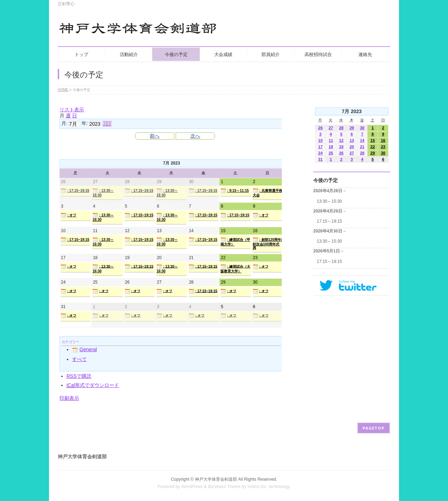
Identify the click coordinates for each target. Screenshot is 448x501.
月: (64, 123)
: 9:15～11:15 (235, 191)
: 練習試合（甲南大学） (235, 242)
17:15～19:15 (329, 221)
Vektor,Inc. (258, 487)
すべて (79, 359)
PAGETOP (374, 428)
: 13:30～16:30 (103, 193)
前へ (155, 136)
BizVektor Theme (224, 487)
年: (85, 123)
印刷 (69, 398)
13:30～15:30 (329, 201)
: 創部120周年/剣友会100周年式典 (268, 243)
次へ (195, 136)
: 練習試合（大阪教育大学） (235, 269)
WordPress (192, 487)
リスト (72, 110)
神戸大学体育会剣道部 (216, 479)
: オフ (68, 215)
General (85, 349)
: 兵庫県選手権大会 (268, 193)
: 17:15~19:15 (75, 191)
